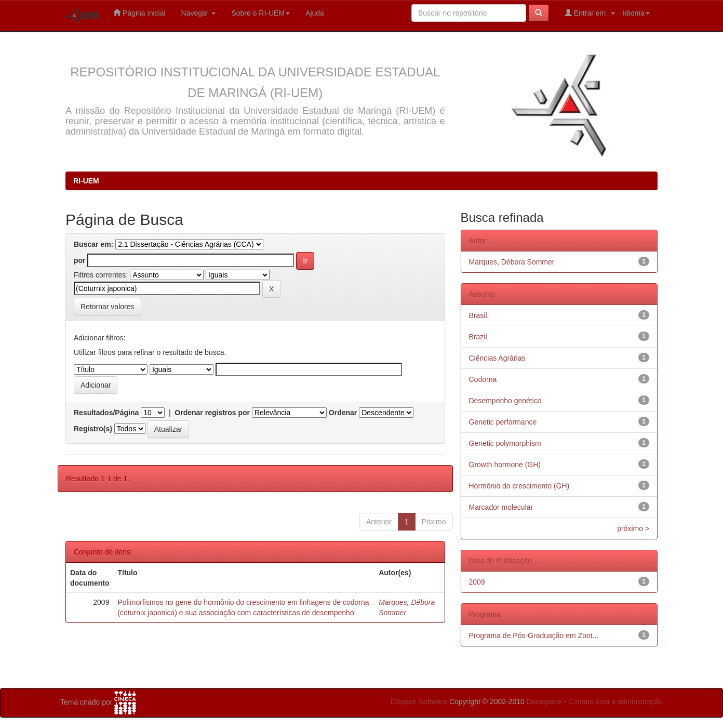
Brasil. (479, 315)
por (80, 260)
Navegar (199, 13)
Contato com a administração (615, 701)
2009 (477, 582)
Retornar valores (108, 307)
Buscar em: (93, 244)
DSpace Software (419, 701)
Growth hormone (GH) (505, 465)
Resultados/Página (106, 413)
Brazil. (479, 337)
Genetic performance (503, 422)
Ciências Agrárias (497, 358)
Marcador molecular (501, 507)
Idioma (636, 13)
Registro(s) (93, 429)
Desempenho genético (505, 401)
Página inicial (139, 13)
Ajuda (315, 13)
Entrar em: (590, 13)
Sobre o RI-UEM (260, 13)
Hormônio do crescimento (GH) (519, 486)
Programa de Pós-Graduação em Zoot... (534, 636)
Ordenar (343, 413)
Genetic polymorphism (505, 443)
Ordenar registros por (212, 413)
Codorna (483, 379)
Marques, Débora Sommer (512, 262)
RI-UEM (86, 181)
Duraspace (544, 701)
